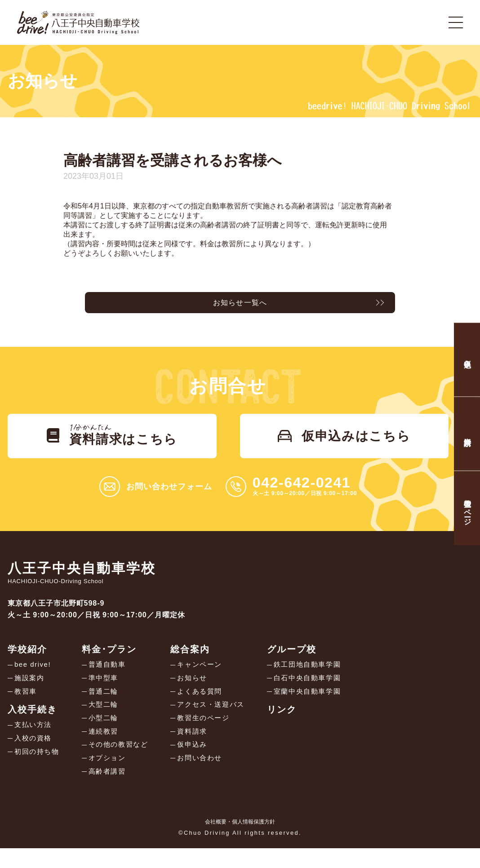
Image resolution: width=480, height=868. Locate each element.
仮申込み (199, 762)
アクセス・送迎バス (219, 719)
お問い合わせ (207, 776)
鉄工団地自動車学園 (320, 675)
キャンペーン (207, 675)
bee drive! (34, 675)
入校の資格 (34, 753)
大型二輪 (107, 719)
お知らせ (199, 690)
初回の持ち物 (38, 768)
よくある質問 (207, 704)
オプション (111, 776)
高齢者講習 (111, 790)
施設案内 (30, 690)
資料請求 (199, 747)
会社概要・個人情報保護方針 (240, 841)
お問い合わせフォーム (169, 497)
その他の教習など (123, 762)
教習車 (26, 704)
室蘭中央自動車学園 (320, 704)
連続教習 (107, 747)
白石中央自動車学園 (320, 690)
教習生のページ (211, 733)
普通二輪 (107, 704)
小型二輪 (107, 733)
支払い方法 (34, 739)
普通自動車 (111, 675)
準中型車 (107, 690)
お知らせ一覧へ (240, 305)
